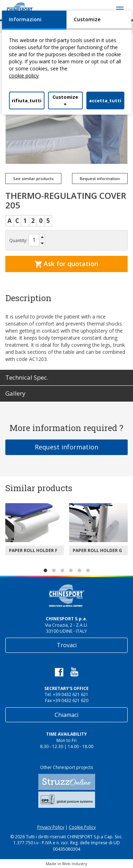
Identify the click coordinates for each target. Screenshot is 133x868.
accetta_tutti (105, 100)
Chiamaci (66, 715)
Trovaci (67, 645)
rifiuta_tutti (27, 100)
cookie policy (24, 76)
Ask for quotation (66, 264)
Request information (100, 179)
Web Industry (75, 864)
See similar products (33, 179)
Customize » (65, 100)
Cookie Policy (82, 827)
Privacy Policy (51, 827)
